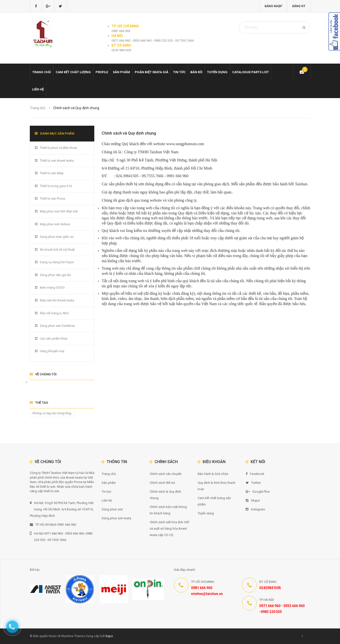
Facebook (255, 474)
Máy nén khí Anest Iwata (57, 300)
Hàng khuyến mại (52, 351)
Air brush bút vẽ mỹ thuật (57, 250)
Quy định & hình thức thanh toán (217, 486)
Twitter (253, 483)
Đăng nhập (273, 6)
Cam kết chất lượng (73, 72)
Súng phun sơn (112, 509)
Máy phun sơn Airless (55, 224)
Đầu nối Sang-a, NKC (54, 313)
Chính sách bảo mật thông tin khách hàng (168, 510)
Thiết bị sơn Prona (52, 199)
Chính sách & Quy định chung (165, 495)
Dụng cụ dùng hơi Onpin (57, 262)
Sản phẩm (121, 72)
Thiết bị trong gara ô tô (56, 186)
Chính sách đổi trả (162, 483)
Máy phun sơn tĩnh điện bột (59, 211)
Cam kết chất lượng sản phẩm (214, 501)
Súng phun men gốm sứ (57, 237)
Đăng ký (299, 6)
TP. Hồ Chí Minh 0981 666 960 (53, 525)
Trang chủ (109, 474)
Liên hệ (38, 89)
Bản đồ (196, 72)
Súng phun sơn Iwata (116, 518)
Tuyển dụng (217, 72)
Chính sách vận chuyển (166, 474)
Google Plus (258, 492)
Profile (102, 72)
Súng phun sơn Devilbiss (57, 326)
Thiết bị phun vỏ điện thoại (58, 148)
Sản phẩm (109, 483)
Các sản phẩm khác (54, 339)
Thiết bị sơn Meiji (52, 173)
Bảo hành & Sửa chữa (213, 474)
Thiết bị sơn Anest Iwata (57, 161)
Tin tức (179, 72)
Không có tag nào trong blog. (52, 413)
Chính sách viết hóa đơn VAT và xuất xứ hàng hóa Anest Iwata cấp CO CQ (170, 529)
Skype (253, 500)
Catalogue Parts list (251, 72)
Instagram (255, 509)
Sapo (109, 636)
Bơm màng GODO (52, 287)
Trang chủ (42, 72)
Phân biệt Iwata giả (152, 72)
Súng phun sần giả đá (55, 275)
